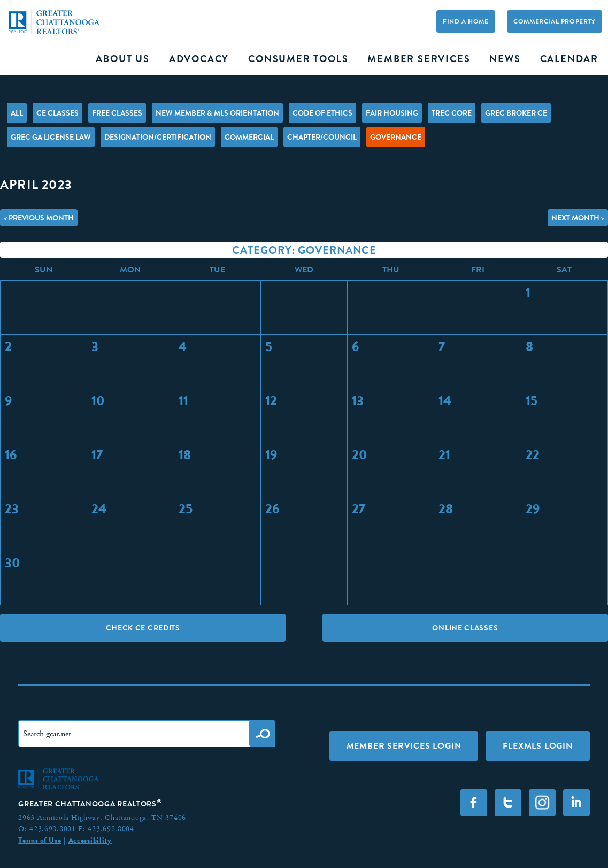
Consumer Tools (298, 59)
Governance (396, 137)
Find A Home (466, 22)
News (505, 59)
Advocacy (199, 59)
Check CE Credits (143, 628)
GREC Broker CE (516, 113)
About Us (122, 59)
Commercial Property (554, 22)
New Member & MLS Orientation (217, 113)
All (17, 113)
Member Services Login (404, 746)
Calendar (569, 59)
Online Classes (465, 628)
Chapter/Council (322, 137)
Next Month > (578, 218)
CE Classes (57, 113)
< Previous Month (39, 218)
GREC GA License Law (51, 137)
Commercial (249, 137)
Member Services (419, 59)
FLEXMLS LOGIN (537, 746)
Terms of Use (40, 840)
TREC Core (452, 113)
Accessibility (90, 840)
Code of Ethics (322, 113)
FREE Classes (117, 113)
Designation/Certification (158, 137)
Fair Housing (392, 113)
